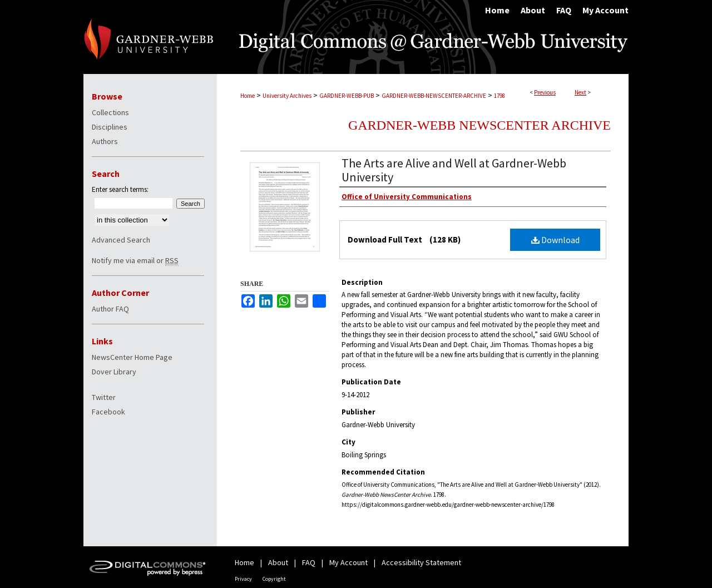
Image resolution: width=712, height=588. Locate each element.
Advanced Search (121, 240)
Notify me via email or (135, 260)
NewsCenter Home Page (132, 357)
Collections (110, 112)
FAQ (309, 562)
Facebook (108, 412)
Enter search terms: (120, 189)
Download (555, 240)
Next (580, 92)
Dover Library (114, 372)
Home (248, 96)
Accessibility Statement (421, 562)
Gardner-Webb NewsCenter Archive (479, 125)
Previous (545, 92)
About (278, 562)
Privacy (243, 579)
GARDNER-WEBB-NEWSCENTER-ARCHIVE (434, 96)
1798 (500, 96)
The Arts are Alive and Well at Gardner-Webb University (454, 170)
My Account (348, 562)
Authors (105, 141)
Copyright (274, 579)
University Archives (287, 96)
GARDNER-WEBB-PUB (347, 96)
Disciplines (110, 127)
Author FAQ (110, 309)
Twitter (104, 397)
